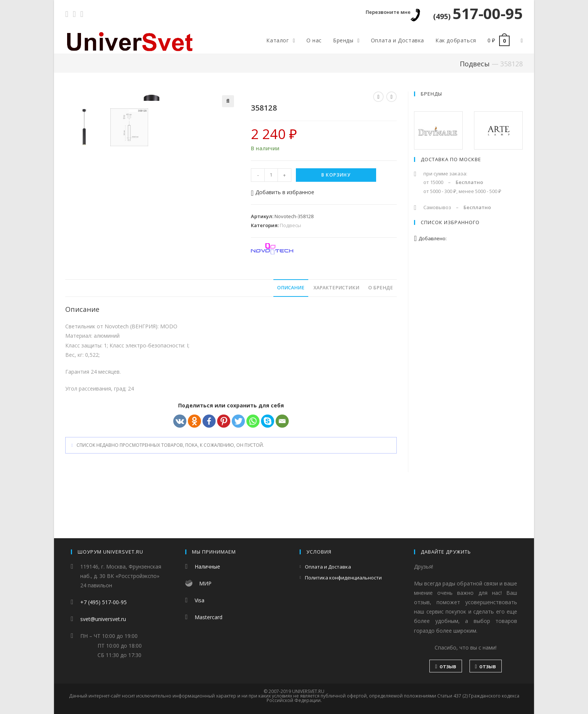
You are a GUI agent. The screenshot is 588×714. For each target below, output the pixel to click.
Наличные (207, 567)
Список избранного (450, 222)
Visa (199, 600)
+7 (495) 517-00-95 (103, 602)
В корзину (336, 175)
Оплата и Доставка (328, 567)
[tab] (291, 335)
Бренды (431, 94)
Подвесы (475, 64)
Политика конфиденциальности (343, 578)
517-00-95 (478, 13)
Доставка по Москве (451, 159)
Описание (291, 335)
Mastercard (208, 617)
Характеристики (336, 335)
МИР (205, 583)
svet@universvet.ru (103, 619)
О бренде (381, 335)
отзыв (445, 666)
